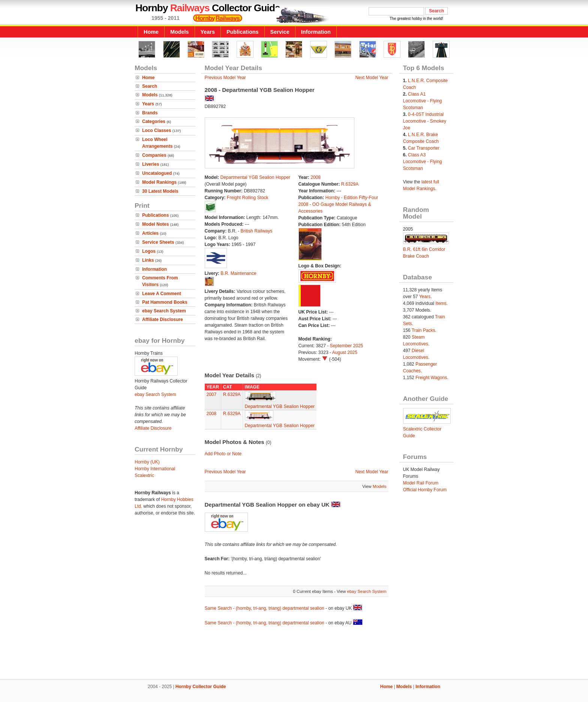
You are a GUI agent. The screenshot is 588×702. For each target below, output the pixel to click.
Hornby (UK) (147, 462)
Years (208, 32)
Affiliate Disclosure (163, 319)
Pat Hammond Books (165, 302)
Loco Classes (157, 130)
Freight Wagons (431, 378)
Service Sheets (158, 242)
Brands (150, 113)
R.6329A (350, 184)
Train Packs (424, 330)
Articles (150, 233)
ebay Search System (164, 311)
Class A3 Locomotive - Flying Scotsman (423, 162)
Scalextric (144, 475)
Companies (154, 155)
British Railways (257, 231)
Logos (149, 251)
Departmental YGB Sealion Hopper (256, 177)
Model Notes (155, 224)
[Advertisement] (294, 654)
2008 (316, 177)
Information (316, 32)
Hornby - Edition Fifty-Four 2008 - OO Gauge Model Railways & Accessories (338, 204)
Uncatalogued (157, 173)
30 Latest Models (160, 191)
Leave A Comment (162, 294)
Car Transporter (424, 148)
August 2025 (345, 352)
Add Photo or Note (223, 454)
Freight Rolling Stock (248, 198)
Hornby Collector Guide (201, 687)
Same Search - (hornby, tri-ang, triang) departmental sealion (265, 608)
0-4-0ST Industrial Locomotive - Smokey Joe (425, 121)
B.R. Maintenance (238, 273)
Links (148, 260)
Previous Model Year (225, 78)
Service (280, 32)
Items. (442, 303)
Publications (243, 32)
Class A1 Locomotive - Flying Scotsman (423, 101)
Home (151, 32)
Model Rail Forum (421, 483)
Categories (154, 121)
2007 (212, 394)
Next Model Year (372, 78)
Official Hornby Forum (425, 490)
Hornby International (155, 469)
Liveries (151, 164)
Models (180, 32)
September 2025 (347, 346)
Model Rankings (159, 182)
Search (150, 86)
